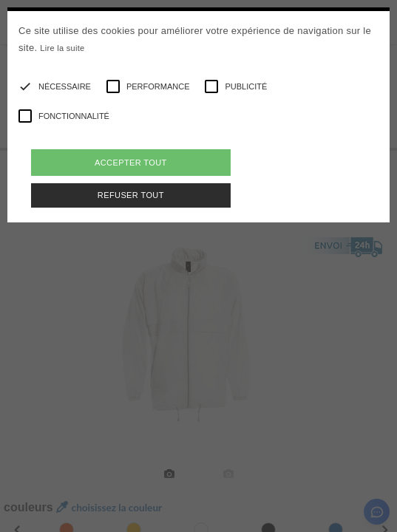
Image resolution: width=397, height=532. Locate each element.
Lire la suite (62, 48)
